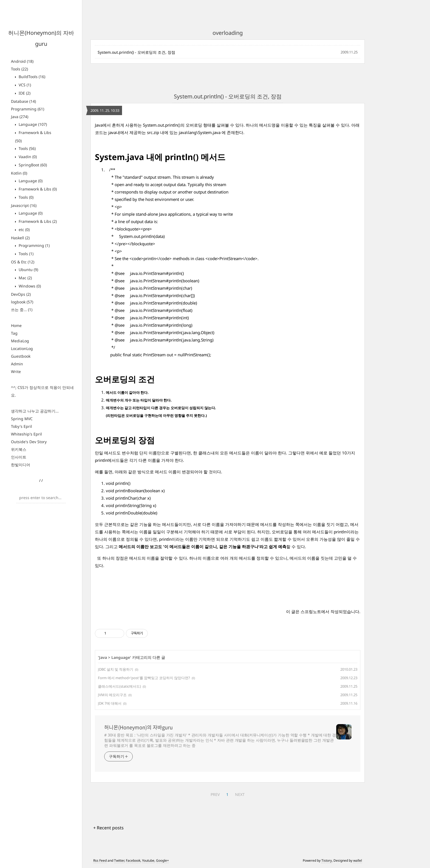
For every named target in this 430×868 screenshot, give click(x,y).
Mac (25, 278)
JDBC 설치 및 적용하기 (116, 669)
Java (20, 117)
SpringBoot (32, 165)
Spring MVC (22, 419)
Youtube (148, 860)
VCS (24, 85)
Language (32, 124)
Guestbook (21, 356)
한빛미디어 (21, 465)
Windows (29, 286)
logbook (22, 302)
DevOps (21, 294)
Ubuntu (28, 270)
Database (23, 101)
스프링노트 (311, 611)
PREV (215, 794)
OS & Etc (23, 262)
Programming (28, 109)
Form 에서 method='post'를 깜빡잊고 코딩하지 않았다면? (144, 678)
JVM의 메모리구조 (112, 695)
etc (24, 230)
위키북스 (19, 449)
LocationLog (22, 348)
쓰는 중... (22, 310)
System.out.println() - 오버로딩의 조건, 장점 (136, 52)
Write (16, 372)
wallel (358, 860)
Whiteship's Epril (26, 434)
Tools (19, 69)
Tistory (327, 860)
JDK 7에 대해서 (110, 703)
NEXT (240, 794)
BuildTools (31, 77)
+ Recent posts (108, 828)
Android (22, 61)
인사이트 (19, 457)
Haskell (20, 238)
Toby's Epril (22, 426)
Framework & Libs (37, 189)
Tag (14, 333)
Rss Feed (100, 860)
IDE (24, 93)
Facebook (133, 860)
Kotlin (19, 173)
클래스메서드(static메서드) (119, 686)
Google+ (162, 860)
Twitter (119, 860)
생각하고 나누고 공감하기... (35, 411)
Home (16, 325)
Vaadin (27, 157)
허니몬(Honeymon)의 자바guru (138, 727)
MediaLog (20, 341)
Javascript (24, 205)
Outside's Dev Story (29, 442)
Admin (17, 364)
